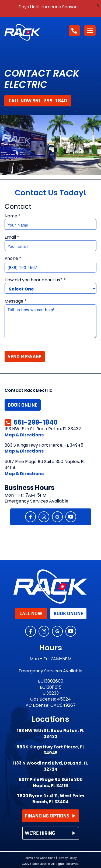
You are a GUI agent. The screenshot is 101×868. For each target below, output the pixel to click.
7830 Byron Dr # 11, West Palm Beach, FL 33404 (51, 799)
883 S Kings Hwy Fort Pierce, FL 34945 (50, 750)
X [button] (98, 5)
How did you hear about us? (35, 280)
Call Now (31, 614)
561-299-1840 (31, 423)
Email (12, 237)
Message (16, 301)
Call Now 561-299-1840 (38, 101)
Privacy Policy (67, 858)
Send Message (25, 357)
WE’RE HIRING (50, 833)
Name (13, 216)
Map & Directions (24, 435)
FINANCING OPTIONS (50, 816)
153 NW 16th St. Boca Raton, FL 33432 (51, 734)
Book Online (23, 405)
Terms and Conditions (40, 858)
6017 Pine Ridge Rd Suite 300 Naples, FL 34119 (51, 783)
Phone (13, 259)
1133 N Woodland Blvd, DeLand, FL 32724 (51, 766)
